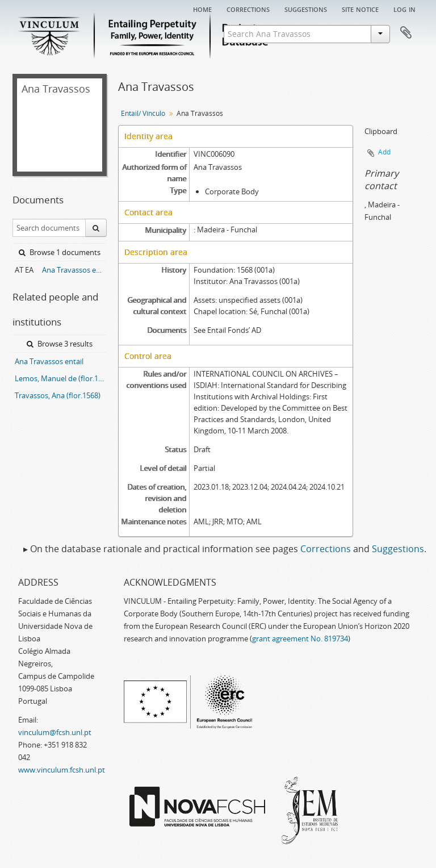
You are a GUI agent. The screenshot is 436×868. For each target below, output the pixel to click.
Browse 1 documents (60, 252)
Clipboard (406, 33)
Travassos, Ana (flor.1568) (58, 395)
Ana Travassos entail (49, 361)
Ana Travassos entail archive (74, 270)
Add (384, 152)
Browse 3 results (60, 344)
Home (202, 9)
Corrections (248, 9)
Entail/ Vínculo (143, 113)
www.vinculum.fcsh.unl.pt (62, 770)
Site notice (360, 9)
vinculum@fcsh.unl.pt (55, 732)
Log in (404, 9)
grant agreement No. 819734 (300, 639)
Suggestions (306, 9)
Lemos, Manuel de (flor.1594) (61, 378)
